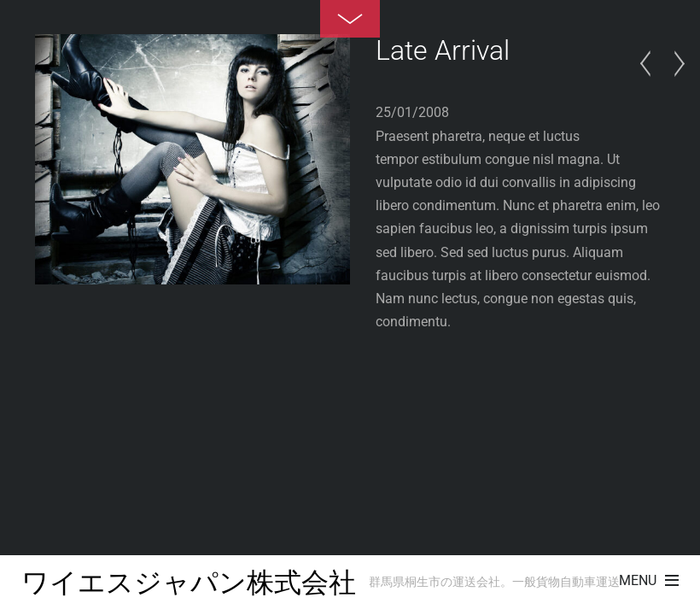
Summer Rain (674, 64)
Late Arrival (443, 50)
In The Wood (650, 64)
